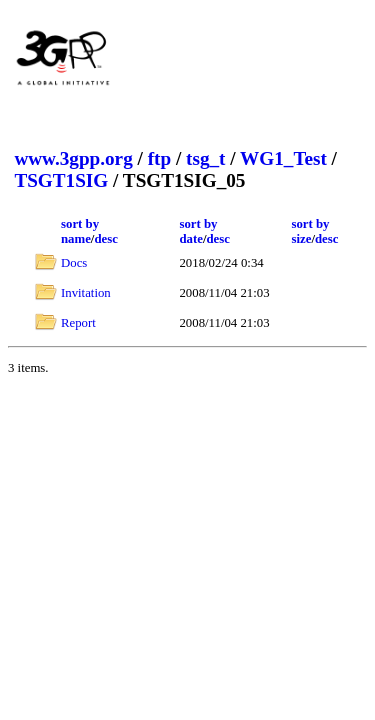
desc (105, 239)
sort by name (80, 231)
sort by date (198, 231)
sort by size (310, 231)
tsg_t (205, 158)
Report (78, 323)
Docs (74, 263)
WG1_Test (283, 158)
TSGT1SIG (61, 180)
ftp (159, 158)
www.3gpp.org (73, 158)
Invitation (86, 293)
